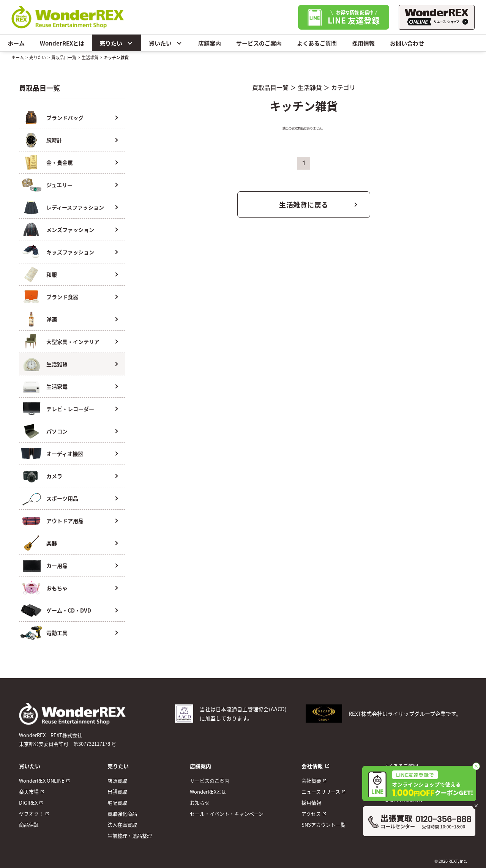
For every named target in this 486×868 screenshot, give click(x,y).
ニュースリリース (321, 792)
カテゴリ (343, 87)
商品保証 (29, 825)
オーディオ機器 (65, 454)
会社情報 (312, 766)
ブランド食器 (62, 297)
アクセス (311, 814)
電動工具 (57, 633)
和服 (52, 274)
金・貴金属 (60, 162)
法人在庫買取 (122, 825)
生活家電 (57, 386)
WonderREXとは (62, 43)
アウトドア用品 (65, 521)
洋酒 (52, 319)
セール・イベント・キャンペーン (227, 814)
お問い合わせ (407, 43)
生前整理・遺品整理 (130, 836)
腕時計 (54, 140)
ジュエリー (59, 185)
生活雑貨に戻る (304, 205)
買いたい (166, 43)
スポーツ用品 (62, 498)
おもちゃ (57, 588)
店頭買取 (117, 781)
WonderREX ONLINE (42, 781)
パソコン (57, 431)
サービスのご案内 (259, 43)
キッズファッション (70, 252)
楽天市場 (29, 792)
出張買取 (117, 792)
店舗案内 (210, 43)
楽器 (52, 543)
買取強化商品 (122, 814)
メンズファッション (70, 230)
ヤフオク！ (31, 814)
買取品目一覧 (64, 57)
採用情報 (363, 43)
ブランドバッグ (65, 118)
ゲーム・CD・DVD (69, 610)
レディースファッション (75, 207)
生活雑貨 (90, 57)
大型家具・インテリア (73, 342)
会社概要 (311, 781)
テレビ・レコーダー (70, 409)
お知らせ (200, 803)
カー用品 (57, 566)
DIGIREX (28, 803)
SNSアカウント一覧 (323, 825)
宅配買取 (117, 803)
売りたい (117, 43)
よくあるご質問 (317, 43)
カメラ (54, 476)
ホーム (16, 43)
